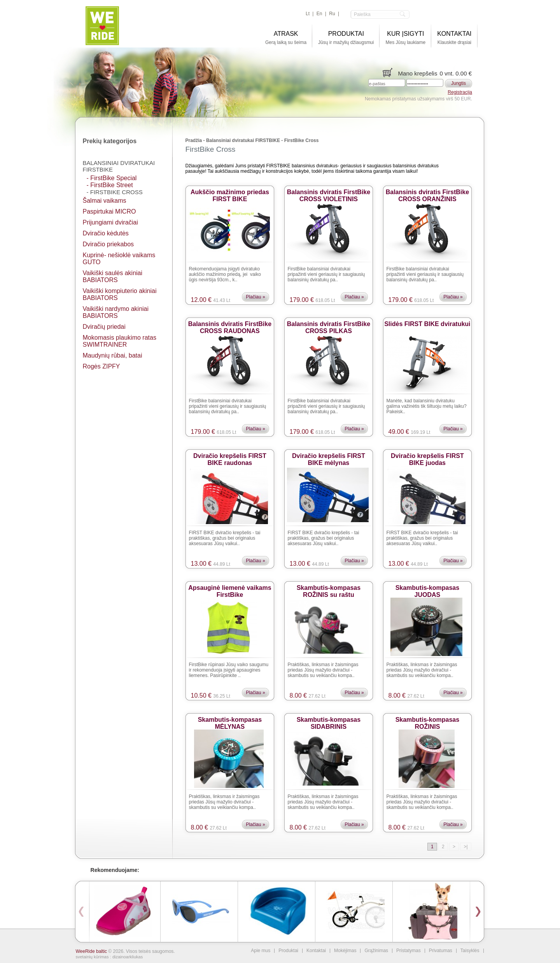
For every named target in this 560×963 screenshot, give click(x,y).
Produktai (288, 951)
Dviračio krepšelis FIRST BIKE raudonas (230, 457)
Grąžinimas (376, 951)
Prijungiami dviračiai (110, 222)
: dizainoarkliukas (126, 957)
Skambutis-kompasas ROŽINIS (428, 720)
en (319, 14)
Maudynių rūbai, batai (113, 355)
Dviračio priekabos (108, 244)
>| (465, 847)
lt (308, 14)
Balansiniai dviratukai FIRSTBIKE (119, 166)
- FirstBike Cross (115, 192)
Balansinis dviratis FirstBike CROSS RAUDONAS (230, 325)
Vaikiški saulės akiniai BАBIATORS (113, 276)
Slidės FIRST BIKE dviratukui (427, 324)
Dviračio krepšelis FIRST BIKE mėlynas (329, 457)
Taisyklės (470, 951)
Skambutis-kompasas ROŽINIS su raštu (329, 588)
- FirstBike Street (110, 185)
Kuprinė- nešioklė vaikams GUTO (119, 259)
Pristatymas (409, 951)
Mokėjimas (345, 951)
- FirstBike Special (112, 178)
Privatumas (441, 951)
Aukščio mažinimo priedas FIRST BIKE (230, 193)
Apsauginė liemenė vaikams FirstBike (230, 588)
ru (332, 14)
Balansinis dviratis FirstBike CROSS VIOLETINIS (329, 193)
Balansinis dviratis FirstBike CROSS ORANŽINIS (427, 193)
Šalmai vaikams (105, 201)
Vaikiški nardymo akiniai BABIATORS (116, 312)
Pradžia (194, 140)
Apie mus (261, 951)
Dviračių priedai (104, 327)
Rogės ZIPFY (101, 366)
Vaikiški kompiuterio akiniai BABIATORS (120, 294)
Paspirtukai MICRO (109, 211)
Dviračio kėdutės (106, 233)
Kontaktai (316, 951)
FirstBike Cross (302, 140)
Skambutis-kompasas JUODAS (428, 588)
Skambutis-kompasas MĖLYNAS (230, 720)
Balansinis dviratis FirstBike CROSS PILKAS (329, 325)
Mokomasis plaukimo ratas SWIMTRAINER (120, 341)
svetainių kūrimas (92, 957)
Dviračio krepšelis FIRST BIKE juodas (427, 457)
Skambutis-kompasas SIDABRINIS (329, 720)
